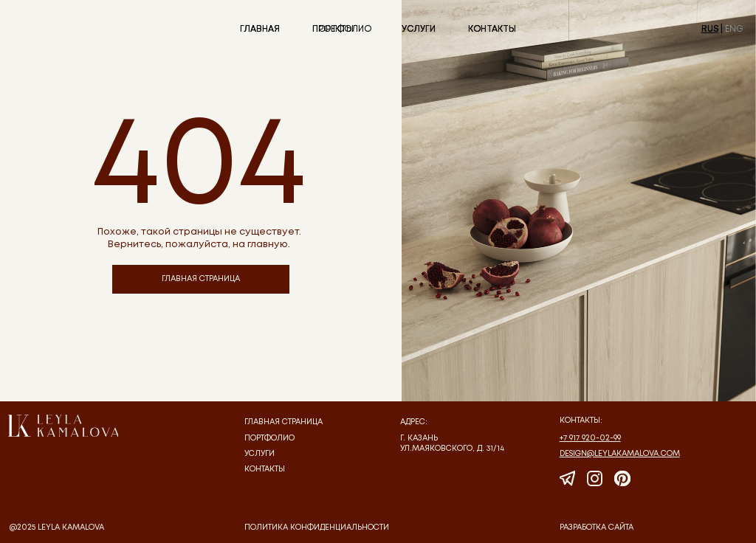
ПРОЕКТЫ (333, 29)
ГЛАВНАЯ (260, 29)
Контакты (265, 469)
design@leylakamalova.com (620, 454)
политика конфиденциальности (317, 528)
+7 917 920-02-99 (590, 438)
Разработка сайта (597, 528)
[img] (63, 426)
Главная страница (283, 422)
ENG (734, 29)
